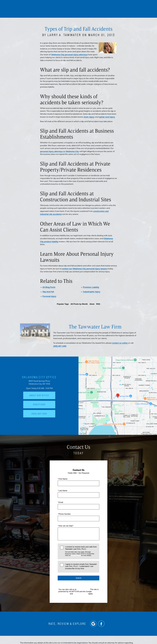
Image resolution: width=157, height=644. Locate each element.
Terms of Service (81, 594)
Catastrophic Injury (92, 292)
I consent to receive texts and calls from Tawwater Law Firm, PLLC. (81, 551)
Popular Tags (63, 304)
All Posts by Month (79, 304)
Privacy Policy (76, 555)
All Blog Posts (49, 287)
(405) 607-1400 (60, 346)
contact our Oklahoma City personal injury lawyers (85, 269)
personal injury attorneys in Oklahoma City (59, 151)
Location (123, 9)
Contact (135, 9)
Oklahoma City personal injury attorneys (69, 55)
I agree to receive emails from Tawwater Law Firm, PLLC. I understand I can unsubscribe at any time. (81, 566)
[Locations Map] (118, 396)
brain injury (89, 117)
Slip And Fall (48, 292)
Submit (78, 578)
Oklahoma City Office (39, 377)
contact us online (120, 343)
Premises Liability (91, 287)
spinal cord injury (107, 117)
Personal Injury (49, 296)
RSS (98, 304)
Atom (92, 304)
